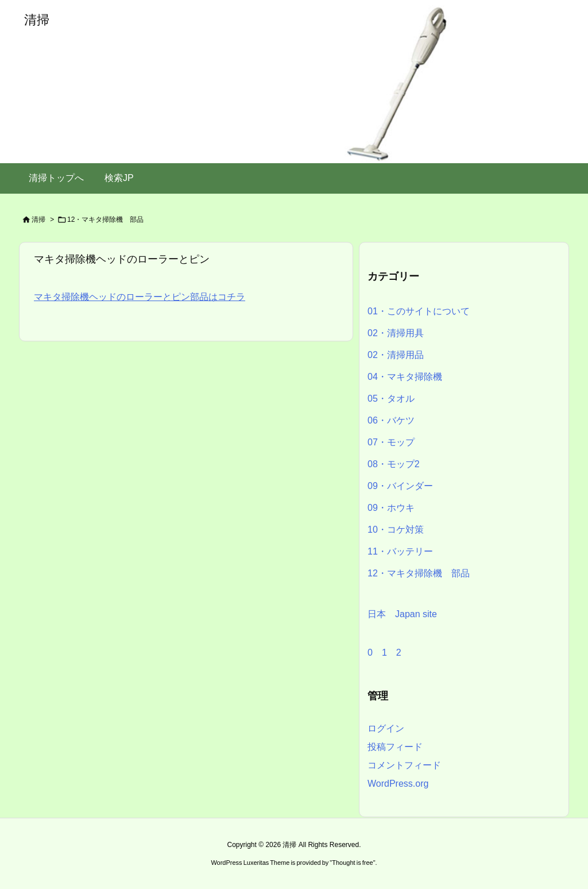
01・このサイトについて (419, 311)
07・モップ (391, 442)
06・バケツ (391, 420)
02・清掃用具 (396, 333)
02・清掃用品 (396, 355)
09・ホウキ (391, 508)
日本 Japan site (402, 614)
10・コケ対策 (396, 530)
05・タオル (391, 399)
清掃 (38, 220)
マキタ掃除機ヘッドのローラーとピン (122, 259)
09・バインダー (400, 486)
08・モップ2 (394, 464)
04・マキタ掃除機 (405, 377)
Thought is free (352, 863)
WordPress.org (398, 784)
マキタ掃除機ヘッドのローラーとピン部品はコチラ (140, 297)
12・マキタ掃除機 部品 (419, 573)
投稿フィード (395, 747)
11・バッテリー (400, 551)
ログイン (386, 728)
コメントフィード (404, 765)
